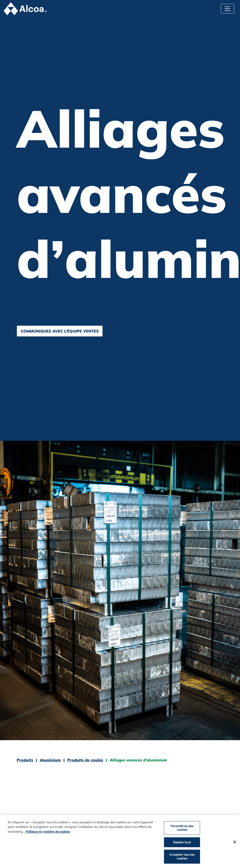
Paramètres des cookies (182, 829)
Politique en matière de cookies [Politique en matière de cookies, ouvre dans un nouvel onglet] (47, 832)
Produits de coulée (85, 760)
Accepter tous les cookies (182, 858)
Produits (25, 760)
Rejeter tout (182, 843)
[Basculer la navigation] (227, 9)
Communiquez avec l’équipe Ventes (60, 331)
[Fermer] (235, 843)
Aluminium (50, 760)
